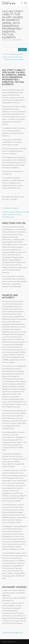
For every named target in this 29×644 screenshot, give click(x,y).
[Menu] (25, 3)
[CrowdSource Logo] (12, 3)
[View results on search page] (22, 50)
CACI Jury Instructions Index (14, 54)
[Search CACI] (14, 50)
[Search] (21, 3)
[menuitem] (21, 3)
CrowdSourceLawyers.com (12, 633)
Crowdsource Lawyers (10, 208)
